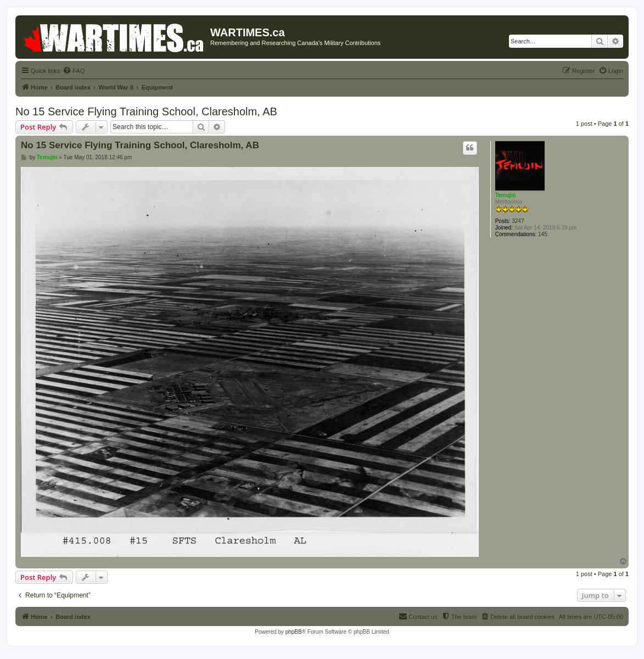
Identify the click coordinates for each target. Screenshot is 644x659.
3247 (518, 221)
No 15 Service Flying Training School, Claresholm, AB (146, 111)
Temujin (506, 195)
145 (543, 234)
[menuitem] (74, 71)
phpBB (294, 632)
